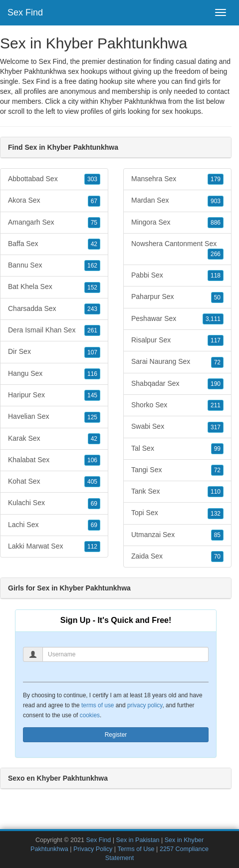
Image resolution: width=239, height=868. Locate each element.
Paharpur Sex (177, 297)
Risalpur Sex (177, 340)
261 (92, 330)
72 (217, 362)
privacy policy (145, 705)
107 (92, 352)
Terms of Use (136, 849)
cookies (90, 715)
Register (116, 735)
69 (94, 504)
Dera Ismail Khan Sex (54, 330)
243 (92, 309)
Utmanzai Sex (177, 535)
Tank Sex (177, 492)
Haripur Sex (54, 395)
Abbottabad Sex (54, 179)
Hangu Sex (54, 374)
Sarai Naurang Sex (177, 362)
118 (216, 276)
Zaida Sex (177, 557)
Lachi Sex (54, 525)
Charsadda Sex (54, 309)
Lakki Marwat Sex (54, 547)
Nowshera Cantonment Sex (177, 250)
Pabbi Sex (177, 276)
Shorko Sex (177, 405)
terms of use (98, 705)
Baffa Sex (54, 244)
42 (94, 244)
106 (92, 460)
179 (216, 179)
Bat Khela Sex (54, 287)
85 (217, 535)
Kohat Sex (54, 482)
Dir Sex (54, 352)
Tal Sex (177, 449)
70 (217, 557)
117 (216, 340)
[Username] (125, 654)
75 (94, 223)
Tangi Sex (177, 470)
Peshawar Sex (177, 319)
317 (216, 427)
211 (216, 405)
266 (216, 254)
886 (216, 223)
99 (217, 449)
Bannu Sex (54, 266)
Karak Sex (54, 439)
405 (92, 482)
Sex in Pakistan (138, 840)
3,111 (213, 319)
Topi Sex (177, 513)
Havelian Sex (54, 417)
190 (216, 384)
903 (216, 201)
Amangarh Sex (54, 223)
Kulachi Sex (54, 503)
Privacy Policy (93, 849)
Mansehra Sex (177, 179)
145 (92, 395)
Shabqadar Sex (177, 384)
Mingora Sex (177, 223)
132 (216, 514)
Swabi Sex (177, 427)
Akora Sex (54, 201)
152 (92, 288)
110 (216, 492)
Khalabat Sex (54, 460)
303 (92, 179)
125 (92, 417)
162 (92, 266)
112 (92, 547)
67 (94, 201)
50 (217, 297)
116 (92, 374)
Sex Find (25, 12)
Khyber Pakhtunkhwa (133, 101)
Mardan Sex (177, 201)
